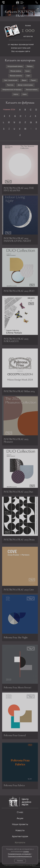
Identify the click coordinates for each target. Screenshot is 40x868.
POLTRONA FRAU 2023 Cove (19, 590)
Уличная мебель (32, 90)
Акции (20, 818)
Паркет (33, 80)
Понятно (20, 861)
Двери (24, 80)
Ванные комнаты (16, 76)
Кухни (28, 71)
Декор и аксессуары (25, 85)
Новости (20, 831)
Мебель (30, 66)
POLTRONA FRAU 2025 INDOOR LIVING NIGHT (17, 239)
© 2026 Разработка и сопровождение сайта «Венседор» (20, 866)
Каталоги (20, 843)
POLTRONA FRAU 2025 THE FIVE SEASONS (19, 190)
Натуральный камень (15, 66)
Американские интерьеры (12, 90)
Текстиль (10, 85)
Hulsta (16, 94)
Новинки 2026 (9, 110)
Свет (28, 76)
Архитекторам (20, 837)
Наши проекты (20, 824)
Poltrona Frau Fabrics (14, 786)
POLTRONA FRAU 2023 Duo (18, 492)
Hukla (25, 94)
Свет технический (11, 80)
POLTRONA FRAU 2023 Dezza (19, 539)
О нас (20, 812)
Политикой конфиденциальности (20, 856)
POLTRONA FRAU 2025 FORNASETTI (16, 339)
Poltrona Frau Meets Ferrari (17, 688)
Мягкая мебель (16, 71)
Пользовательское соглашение (19, 854)
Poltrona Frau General (15, 735)
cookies (26, 852)
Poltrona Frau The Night (16, 637)
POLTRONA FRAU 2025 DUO (19, 291)
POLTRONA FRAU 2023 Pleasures (16, 440)
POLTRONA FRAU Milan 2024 (19, 392)
